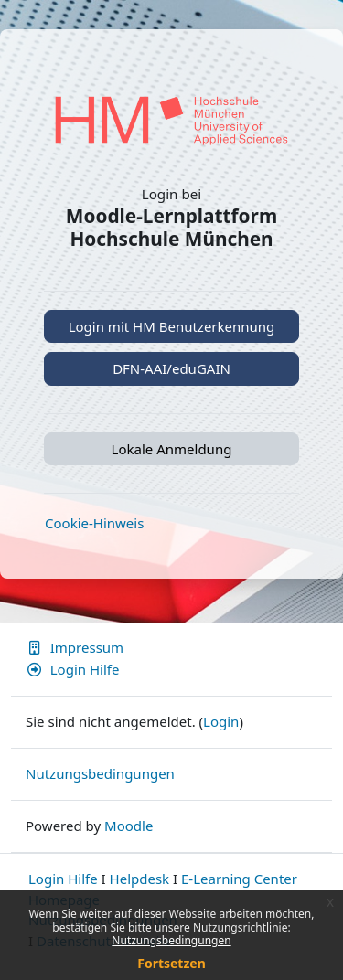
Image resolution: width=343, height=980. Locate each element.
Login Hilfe (72, 669)
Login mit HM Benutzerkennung (172, 326)
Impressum (75, 647)
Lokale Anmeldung (172, 449)
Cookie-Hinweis (94, 523)
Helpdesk (140, 879)
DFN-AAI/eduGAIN (171, 368)
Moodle (129, 826)
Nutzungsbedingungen (171, 940)
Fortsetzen (171, 963)
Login (221, 721)
